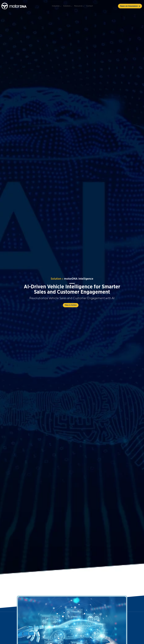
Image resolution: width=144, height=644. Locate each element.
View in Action (71, 305)
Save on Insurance (130, 6)
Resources (79, 6)
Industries (57, 6)
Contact (90, 6)
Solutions (68, 6)
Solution (56, 278)
